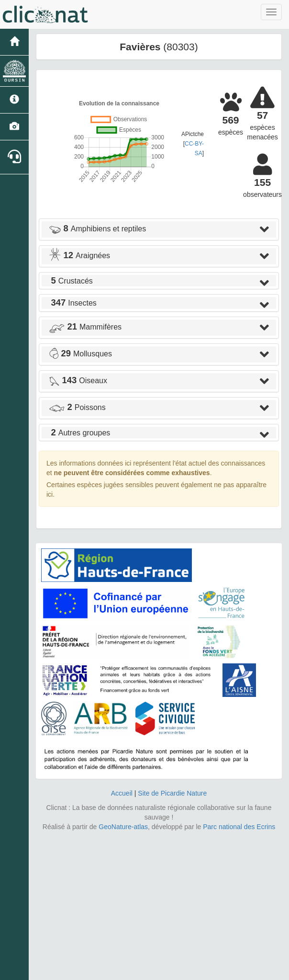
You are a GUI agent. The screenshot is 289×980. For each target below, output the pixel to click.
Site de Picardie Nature (172, 793)
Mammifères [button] (85, 327)
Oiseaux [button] (78, 381)
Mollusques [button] (80, 354)
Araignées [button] (79, 256)
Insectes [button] (73, 303)
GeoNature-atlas (123, 827)
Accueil (122, 793)
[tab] (159, 229)
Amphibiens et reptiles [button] (97, 229)
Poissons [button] (77, 407)
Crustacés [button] (71, 281)
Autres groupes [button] (79, 433)
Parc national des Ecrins (239, 827)
